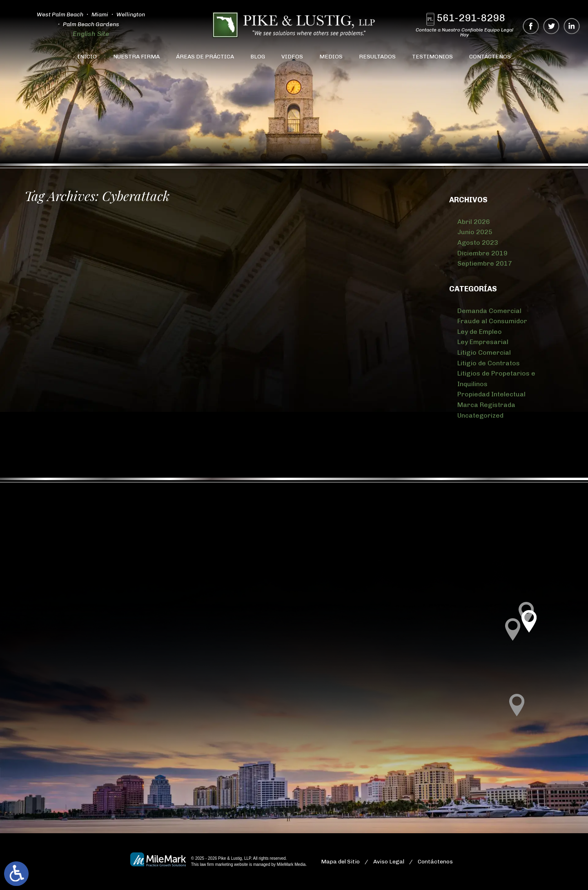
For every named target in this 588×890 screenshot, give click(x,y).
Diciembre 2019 (482, 253)
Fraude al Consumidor (492, 321)
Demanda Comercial (489, 311)
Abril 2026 (474, 222)
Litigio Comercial (484, 352)
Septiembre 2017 (485, 263)
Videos (292, 57)
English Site (91, 34)
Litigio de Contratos (489, 363)
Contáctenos (490, 57)
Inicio (87, 57)
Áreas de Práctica (205, 57)
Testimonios (432, 57)
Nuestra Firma (136, 57)
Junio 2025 (475, 232)
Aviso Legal (389, 862)
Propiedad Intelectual (491, 394)
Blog (258, 57)
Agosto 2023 (478, 243)
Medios (331, 57)
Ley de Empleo (480, 332)
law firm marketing (216, 864)
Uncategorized (480, 415)
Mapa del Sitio (340, 862)
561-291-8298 (471, 18)
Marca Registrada (486, 405)
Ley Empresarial (483, 342)
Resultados (377, 57)
